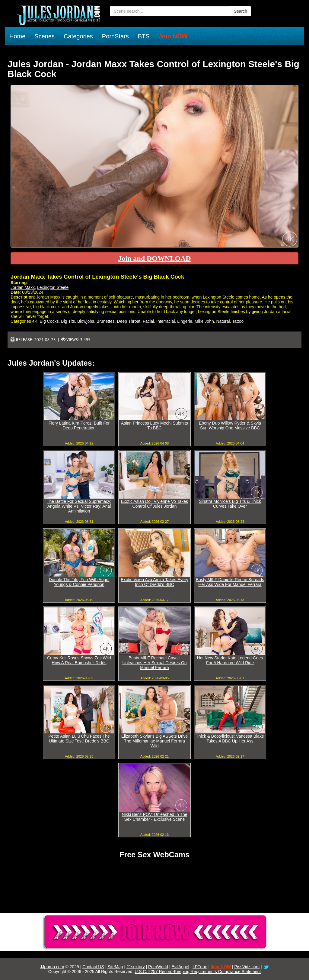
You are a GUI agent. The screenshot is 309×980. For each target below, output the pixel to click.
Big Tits (68, 321)
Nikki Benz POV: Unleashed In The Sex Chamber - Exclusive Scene (154, 817)
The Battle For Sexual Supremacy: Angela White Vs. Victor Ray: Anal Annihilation (79, 506)
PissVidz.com (247, 967)
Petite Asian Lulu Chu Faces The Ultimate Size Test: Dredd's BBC (79, 739)
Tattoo (238, 321)
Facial (148, 321)
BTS (144, 36)
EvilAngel (180, 967)
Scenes (45, 36)
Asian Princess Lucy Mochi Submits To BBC (154, 425)
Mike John (204, 321)
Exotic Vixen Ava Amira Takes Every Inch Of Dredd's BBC (154, 582)
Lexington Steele (53, 287)
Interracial (166, 321)
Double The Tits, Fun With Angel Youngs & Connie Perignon (79, 582)
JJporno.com (52, 967)
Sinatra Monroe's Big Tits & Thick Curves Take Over (230, 504)
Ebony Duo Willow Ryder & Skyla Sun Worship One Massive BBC (230, 425)
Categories (78, 36)
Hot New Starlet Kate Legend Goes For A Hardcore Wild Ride (230, 660)
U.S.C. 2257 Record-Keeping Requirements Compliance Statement (198, 972)
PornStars (115, 36)
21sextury (136, 967)
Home (17, 36)
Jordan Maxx (23, 287)
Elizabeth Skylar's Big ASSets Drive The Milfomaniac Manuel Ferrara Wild (155, 741)
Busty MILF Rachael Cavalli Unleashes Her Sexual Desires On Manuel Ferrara (154, 663)
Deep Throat (129, 321)
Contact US (93, 967)
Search (241, 11)
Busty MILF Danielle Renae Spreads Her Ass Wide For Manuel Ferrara (230, 582)
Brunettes (106, 321)
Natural (223, 321)
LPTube (200, 967)
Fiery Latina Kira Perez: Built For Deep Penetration (79, 425)
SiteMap (115, 967)
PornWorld (158, 967)
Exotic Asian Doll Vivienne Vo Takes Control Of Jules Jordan (154, 504)
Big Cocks (49, 321)
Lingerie (185, 321)
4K (35, 321)
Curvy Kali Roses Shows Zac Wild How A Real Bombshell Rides (79, 660)
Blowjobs (86, 321)
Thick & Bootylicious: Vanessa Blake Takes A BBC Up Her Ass (230, 739)
